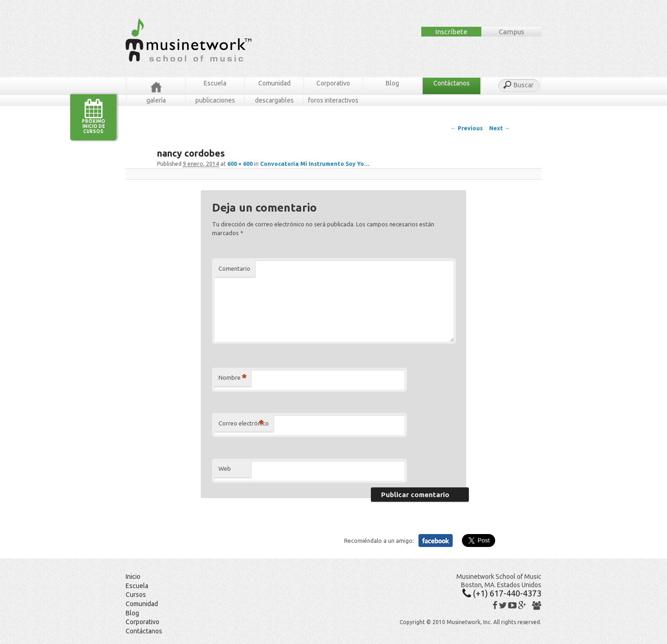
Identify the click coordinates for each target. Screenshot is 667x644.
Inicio (133, 577)
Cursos (136, 595)
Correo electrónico (244, 423)
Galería (156, 100)
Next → (500, 128)
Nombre (233, 378)
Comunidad (274, 83)
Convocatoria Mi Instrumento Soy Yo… (315, 164)
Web (225, 468)
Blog (392, 83)
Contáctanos (452, 83)
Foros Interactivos (333, 100)
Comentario (234, 268)
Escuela (215, 83)
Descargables (274, 100)
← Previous (467, 128)
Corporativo (333, 83)
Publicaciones (215, 100)
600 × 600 (240, 164)
